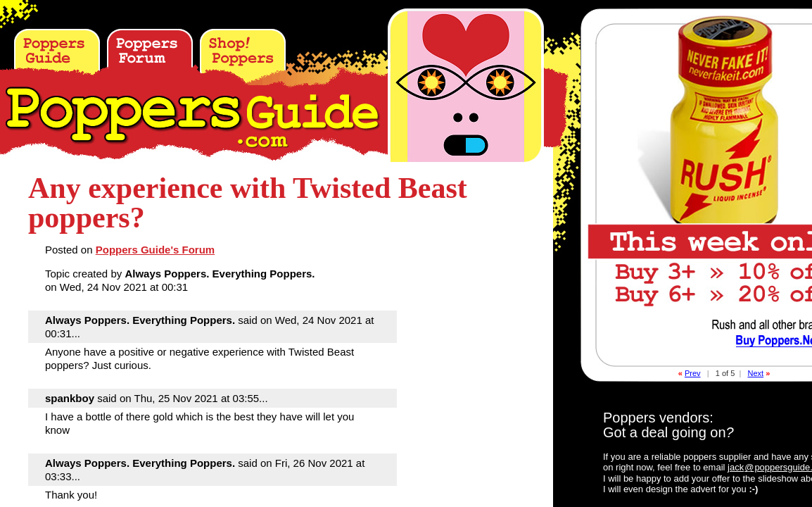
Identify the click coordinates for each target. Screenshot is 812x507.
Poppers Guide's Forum (155, 250)
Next (755, 373)
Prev (693, 373)
